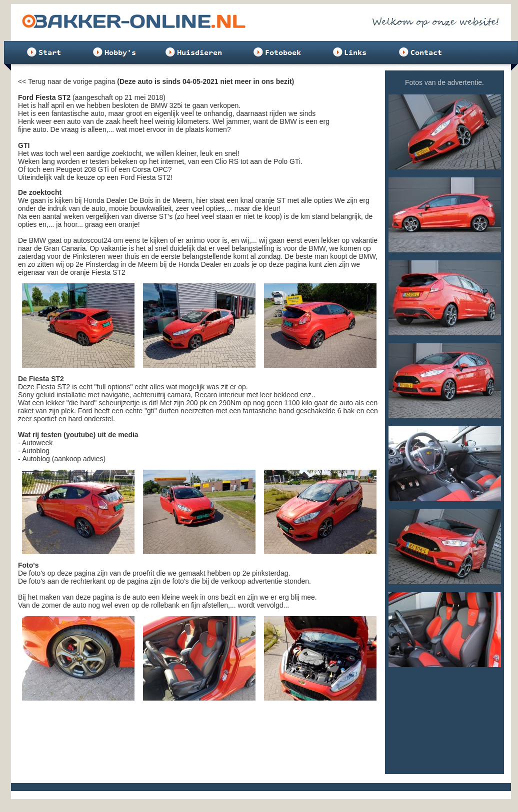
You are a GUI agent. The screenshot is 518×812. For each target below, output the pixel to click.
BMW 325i (167, 105)
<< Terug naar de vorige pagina (66, 81)
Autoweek (37, 443)
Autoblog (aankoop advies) (64, 459)
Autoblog (36, 451)
